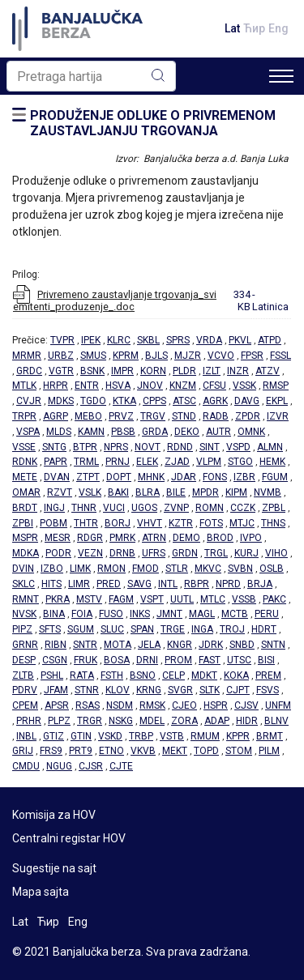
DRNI (147, 660)
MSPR (25, 538)
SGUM (81, 629)
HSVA (118, 386)
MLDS (59, 432)
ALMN (270, 447)
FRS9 (51, 751)
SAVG (139, 584)
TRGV (153, 416)
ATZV (268, 371)
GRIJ (23, 751)
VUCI (114, 508)
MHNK (151, 477)
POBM (54, 523)
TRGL (216, 553)
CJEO (184, 705)
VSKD (110, 736)
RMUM (205, 736)
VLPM (209, 462)
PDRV (25, 690)
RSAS (88, 705)
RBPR (197, 584)
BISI (266, 660)
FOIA (82, 614)
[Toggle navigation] (281, 76)
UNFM (278, 705)
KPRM (126, 356)
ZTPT (88, 477)
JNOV (150, 386)
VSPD (238, 447)
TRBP (141, 736)
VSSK (244, 386)
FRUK (86, 660)
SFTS (50, 629)
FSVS (268, 690)
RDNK (25, 462)
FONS (215, 477)
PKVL (240, 340)
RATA (82, 675)
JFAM (56, 690)
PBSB (123, 432)
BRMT (270, 736)
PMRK (122, 538)
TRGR (90, 721)
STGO (240, 462)
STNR (87, 690)
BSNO (143, 675)
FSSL (280, 356)
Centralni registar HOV (69, 838)
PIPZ (22, 629)
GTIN (81, 736)
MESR (58, 538)
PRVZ (121, 416)
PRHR (29, 721)
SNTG (54, 447)
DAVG (247, 401)
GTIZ (54, 736)
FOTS (211, 523)
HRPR (56, 386)
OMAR (26, 492)
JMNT (169, 614)
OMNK (251, 432)
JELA (149, 645)
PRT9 (81, 751)
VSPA (28, 432)
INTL (168, 584)
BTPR (85, 447)
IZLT (212, 371)
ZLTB (23, 675)
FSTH (112, 675)
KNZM (183, 386)
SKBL (148, 340)
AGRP (56, 416)
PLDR (184, 371)
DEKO (187, 432)
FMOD (146, 569)
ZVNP (176, 508)
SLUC (112, 629)
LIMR (79, 584)
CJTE (121, 766)
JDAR (184, 477)
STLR (177, 569)
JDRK (211, 645)
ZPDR (248, 416)
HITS (51, 584)
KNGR (180, 645)
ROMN (210, 508)
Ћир (254, 28)
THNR (84, 508)
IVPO (251, 538)
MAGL (202, 614)
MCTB (235, 614)
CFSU (214, 386)
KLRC (119, 340)
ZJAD (177, 462)
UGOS (144, 508)
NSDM (120, 705)
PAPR (56, 462)
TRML (86, 462)
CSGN (55, 660)
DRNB (122, 553)
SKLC (24, 584)
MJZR (188, 356)
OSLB (272, 569)
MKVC (208, 569)
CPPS (154, 401)
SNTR (85, 645)
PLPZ (59, 721)
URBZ (61, 356)
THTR (86, 523)
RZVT (60, 492)
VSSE (24, 447)
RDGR (90, 538)
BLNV (276, 721)
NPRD (228, 584)
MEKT (175, 751)
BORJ (118, 523)
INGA (202, 629)
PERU (267, 614)
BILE (176, 492)
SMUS (93, 356)
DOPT (119, 477)
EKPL (277, 401)
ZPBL (274, 508)
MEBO (88, 416)
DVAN (57, 477)
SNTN (273, 645)
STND (184, 416)
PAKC (274, 599)
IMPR (122, 371)
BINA (54, 614)
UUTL (182, 599)
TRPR (24, 416)
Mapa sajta (41, 892)
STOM (239, 751)
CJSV (246, 705)
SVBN (240, 569)
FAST (210, 660)
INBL (26, 736)
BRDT (25, 508)
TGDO (93, 401)
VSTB (172, 736)
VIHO (276, 553)
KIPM (236, 492)
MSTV (89, 599)
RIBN (56, 645)
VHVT (150, 523)
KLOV (118, 690)
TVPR (62, 340)
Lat (232, 28)
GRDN (185, 553)
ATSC (184, 401)
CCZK (243, 508)
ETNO (111, 751)
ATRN (154, 538)
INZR (238, 371)
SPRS (178, 340)
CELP (173, 675)
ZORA (184, 721)
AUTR (218, 432)
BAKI (118, 492)
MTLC (213, 599)
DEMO (186, 538)
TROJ (232, 629)
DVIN (23, 569)
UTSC (239, 660)
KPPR (238, 736)
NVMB (268, 492)
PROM (178, 660)
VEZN (90, 553)
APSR (57, 705)
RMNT (26, 599)
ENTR (87, 386)
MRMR (27, 356)
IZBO (52, 569)
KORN (153, 371)
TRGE (173, 629)
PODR (58, 553)
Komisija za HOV (54, 815)
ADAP (217, 721)
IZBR (244, 477)
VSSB (244, 599)
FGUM (275, 477)
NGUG (59, 766)
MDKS (61, 401)
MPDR (206, 492)
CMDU (26, 766)
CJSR (91, 766)
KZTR (181, 523)
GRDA (155, 432)
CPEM (25, 705)
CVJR (29, 401)
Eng (278, 28)
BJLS (156, 356)
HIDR (247, 721)
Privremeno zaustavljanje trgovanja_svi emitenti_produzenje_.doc (115, 300)
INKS (140, 614)
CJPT (238, 690)
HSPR (216, 705)
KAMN (91, 432)
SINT (210, 447)
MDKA (26, 553)
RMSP (276, 386)
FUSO (111, 614)
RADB (216, 416)
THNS (273, 523)
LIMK (80, 569)
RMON (111, 569)
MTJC (242, 523)
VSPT (152, 599)
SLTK (210, 690)
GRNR (25, 645)
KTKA (124, 401)
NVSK (24, 614)
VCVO (221, 356)
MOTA (118, 645)
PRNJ (118, 462)
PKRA (58, 599)
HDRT (264, 629)
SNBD (242, 645)
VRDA (209, 340)
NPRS (116, 447)
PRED (109, 584)
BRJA (260, 584)
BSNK (92, 371)
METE (25, 477)
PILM (269, 751)
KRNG (149, 690)
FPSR (252, 356)
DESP (24, 660)
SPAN (142, 629)
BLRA (148, 492)
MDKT (204, 675)
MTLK (24, 386)
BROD (220, 538)
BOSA (117, 660)
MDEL (152, 721)
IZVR (278, 416)
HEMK (272, 462)
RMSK (152, 705)
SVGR (180, 690)
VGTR (61, 371)
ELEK (147, 462)
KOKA (236, 675)
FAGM (121, 599)
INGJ (54, 508)
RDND (180, 447)
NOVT (148, 447)
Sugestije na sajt (54, 868)
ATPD (270, 340)
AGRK (215, 401)
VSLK (90, 492)
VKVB (143, 751)
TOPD (206, 751)
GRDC (29, 371)
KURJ (246, 553)
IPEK (91, 340)
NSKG (121, 721)
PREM (268, 675)
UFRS (154, 553)
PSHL (52, 675)
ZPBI (23, 523)
